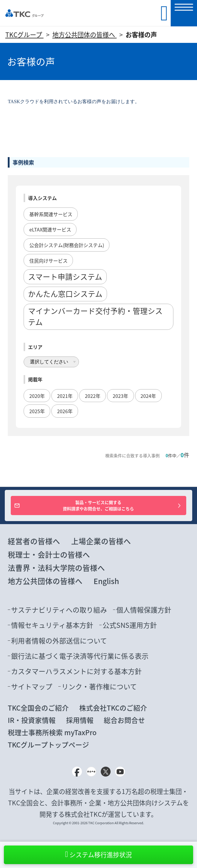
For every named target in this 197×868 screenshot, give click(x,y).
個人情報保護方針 (144, 610)
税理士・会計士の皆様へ (49, 555)
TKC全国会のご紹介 (38, 708)
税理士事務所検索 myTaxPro (52, 732)
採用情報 (80, 720)
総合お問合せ (124, 720)
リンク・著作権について (99, 686)
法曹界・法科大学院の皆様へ (56, 568)
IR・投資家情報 (32, 720)
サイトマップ (32, 686)
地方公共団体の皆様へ (84, 35)
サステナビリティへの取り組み (59, 610)
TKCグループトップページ (48, 745)
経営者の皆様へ (34, 541)
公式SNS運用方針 (130, 625)
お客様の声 (141, 35)
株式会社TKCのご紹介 (113, 708)
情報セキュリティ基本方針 (52, 625)
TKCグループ (25, 35)
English (106, 581)
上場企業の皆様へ (101, 541)
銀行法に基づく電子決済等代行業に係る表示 (80, 656)
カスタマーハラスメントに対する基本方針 (76, 671)
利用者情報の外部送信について (59, 641)
